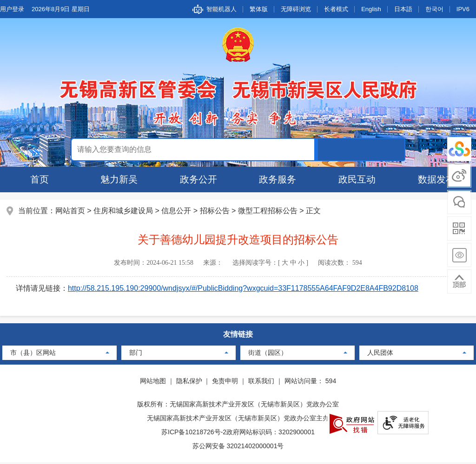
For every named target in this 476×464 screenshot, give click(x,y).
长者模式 (336, 9)
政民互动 (357, 179)
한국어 (434, 9)
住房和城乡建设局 (124, 212)
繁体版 (259, 9)
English (371, 9)
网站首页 (71, 212)
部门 (136, 354)
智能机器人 (221, 9)
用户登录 (12, 9)
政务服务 (278, 179)
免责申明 (225, 383)
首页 (40, 179)
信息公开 (177, 212)
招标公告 (216, 212)
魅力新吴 (119, 179)
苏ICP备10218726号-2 (194, 434)
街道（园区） (268, 354)
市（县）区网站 (33, 354)
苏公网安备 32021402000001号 (238, 448)
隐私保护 (189, 383)
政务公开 (198, 179)
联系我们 (261, 383)
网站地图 (153, 383)
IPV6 (463, 9)
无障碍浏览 (296, 9)
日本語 (403, 9)
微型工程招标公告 (269, 212)
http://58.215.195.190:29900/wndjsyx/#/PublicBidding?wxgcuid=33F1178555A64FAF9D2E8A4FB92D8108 (244, 289)
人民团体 (380, 354)
